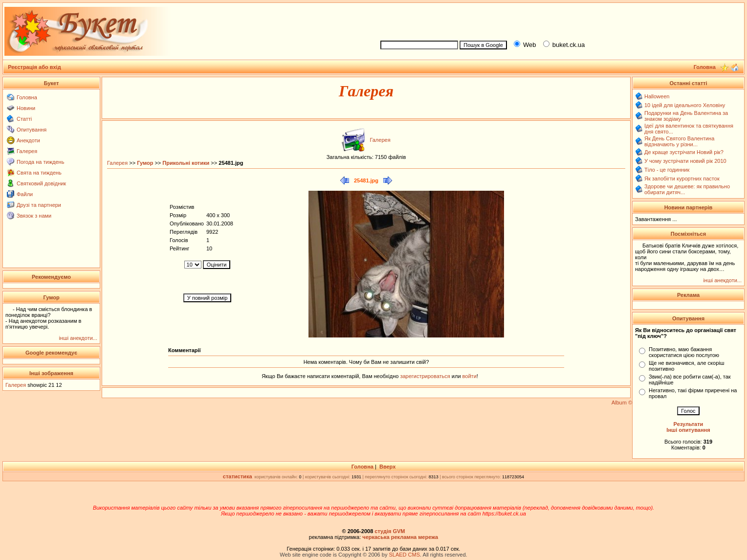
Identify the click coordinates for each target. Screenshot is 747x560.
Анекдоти (28, 140)
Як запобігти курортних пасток (682, 179)
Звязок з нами (34, 216)
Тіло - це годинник (667, 170)
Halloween (657, 96)
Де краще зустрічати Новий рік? (684, 152)
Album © (622, 403)
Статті (24, 119)
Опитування (32, 130)
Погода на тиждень (40, 162)
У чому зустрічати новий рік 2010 (685, 161)
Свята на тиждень (39, 173)
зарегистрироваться (426, 376)
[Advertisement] (558, 20)
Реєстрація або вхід (34, 67)
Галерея (27, 151)
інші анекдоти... (78, 338)
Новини (26, 108)
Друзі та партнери (39, 205)
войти (469, 376)
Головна (27, 97)
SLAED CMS (404, 555)
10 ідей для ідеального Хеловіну (685, 105)
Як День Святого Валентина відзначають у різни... (679, 141)
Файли (25, 194)
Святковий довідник (41, 183)
